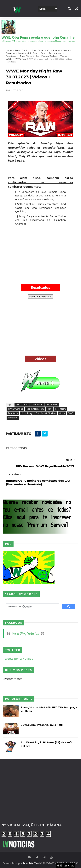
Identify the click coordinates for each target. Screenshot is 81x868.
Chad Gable (38, 50)
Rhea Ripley (26, 56)
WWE (9, 59)
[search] (32, 607)
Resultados (11, 56)
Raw (43, 53)
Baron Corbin (22, 50)
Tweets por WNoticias (18, 658)
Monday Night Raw (28, 53)
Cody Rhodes (53, 50)
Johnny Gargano (15, 409)
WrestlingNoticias (26, 633)
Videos (63, 56)
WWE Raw (21, 59)
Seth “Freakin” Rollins (46, 56)
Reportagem (55, 53)
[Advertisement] (40, 254)
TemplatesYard (31, 863)
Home (9, 50)
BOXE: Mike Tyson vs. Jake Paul (41, 725)
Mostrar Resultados (41, 296)
